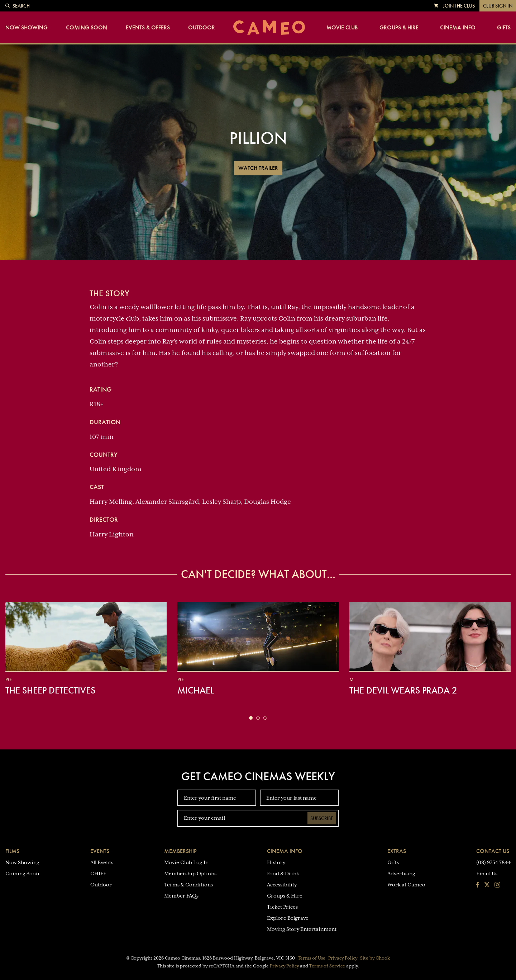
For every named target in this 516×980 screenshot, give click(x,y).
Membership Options (190, 874)
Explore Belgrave (288, 918)
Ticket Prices (282, 907)
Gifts (504, 28)
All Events (102, 862)
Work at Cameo (406, 885)
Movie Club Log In (186, 862)
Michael (196, 690)
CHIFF (98, 874)
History (276, 862)
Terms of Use (312, 958)
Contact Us (493, 851)
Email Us (487, 874)
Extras (397, 851)
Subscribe (322, 818)
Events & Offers (148, 28)
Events (100, 851)
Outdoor (202, 28)
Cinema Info (458, 28)
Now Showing (27, 28)
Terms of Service (327, 966)
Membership (180, 851)
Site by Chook (375, 958)
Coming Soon (87, 28)
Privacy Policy (343, 958)
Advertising (401, 874)
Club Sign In (498, 6)
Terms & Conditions (188, 885)
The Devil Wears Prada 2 (403, 690)
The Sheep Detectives (50, 690)
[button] (251, 718)
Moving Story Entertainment (302, 929)
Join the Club (459, 6)
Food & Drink (283, 874)
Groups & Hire (399, 28)
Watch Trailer (258, 168)
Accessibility (282, 885)
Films (12, 851)
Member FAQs (181, 896)
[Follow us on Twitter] (487, 885)
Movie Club (342, 28)
